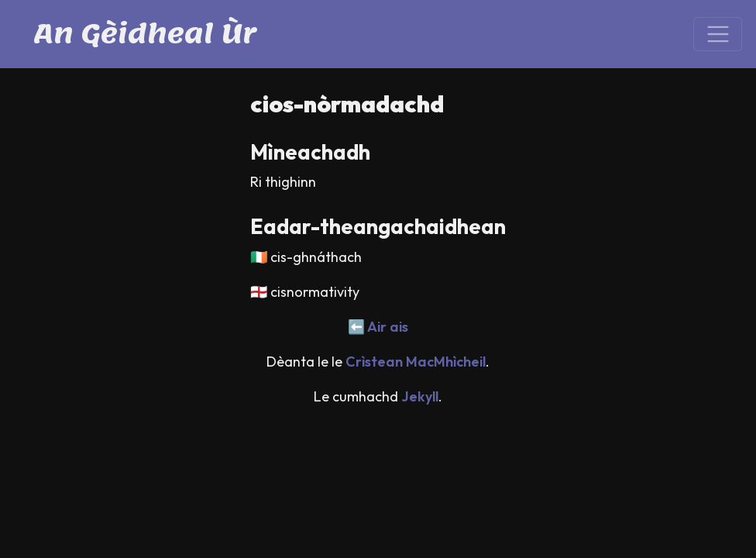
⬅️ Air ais (378, 327)
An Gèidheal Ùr (145, 34)
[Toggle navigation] (718, 34)
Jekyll (420, 396)
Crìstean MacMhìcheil (416, 362)
